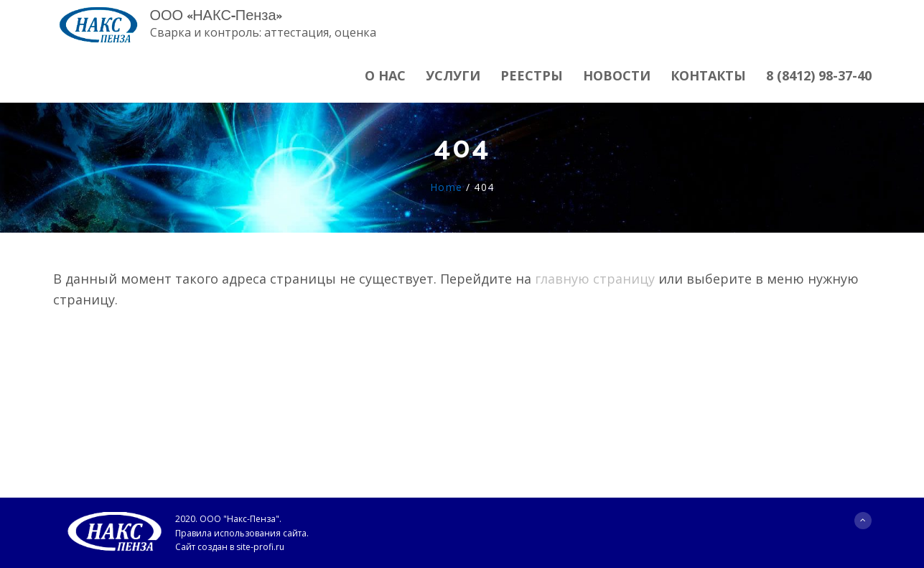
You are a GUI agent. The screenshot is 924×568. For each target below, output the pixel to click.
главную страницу (595, 279)
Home (447, 187)
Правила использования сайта (241, 533)
